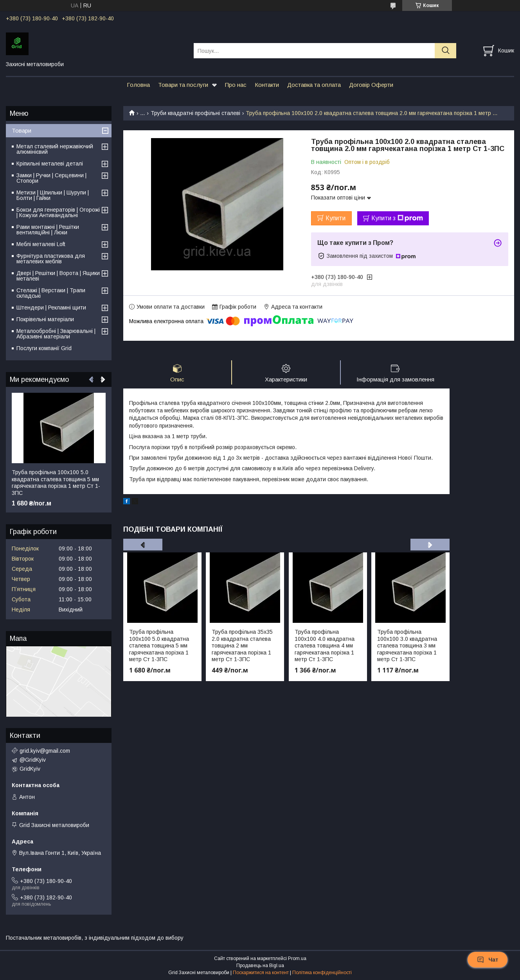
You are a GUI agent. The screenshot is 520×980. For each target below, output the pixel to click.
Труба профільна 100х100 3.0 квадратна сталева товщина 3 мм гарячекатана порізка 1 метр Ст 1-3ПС (407, 646)
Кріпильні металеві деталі (50, 164)
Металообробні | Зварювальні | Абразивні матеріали (56, 334)
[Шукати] (445, 51)
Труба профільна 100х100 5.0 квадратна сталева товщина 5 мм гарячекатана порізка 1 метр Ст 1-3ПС (159, 646)
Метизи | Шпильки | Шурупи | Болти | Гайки (53, 195)
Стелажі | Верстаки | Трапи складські (51, 293)
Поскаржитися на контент (261, 973)
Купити (336, 218)
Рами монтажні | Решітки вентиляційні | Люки (48, 230)
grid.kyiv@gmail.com (45, 751)
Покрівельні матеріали (45, 319)
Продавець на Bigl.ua (260, 966)
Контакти (267, 85)
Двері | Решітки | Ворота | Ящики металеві (58, 276)
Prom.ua (297, 958)
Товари (22, 130)
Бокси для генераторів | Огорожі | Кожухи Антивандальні (58, 212)
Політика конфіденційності (322, 973)
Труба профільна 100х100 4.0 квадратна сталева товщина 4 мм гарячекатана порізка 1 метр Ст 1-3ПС (325, 646)
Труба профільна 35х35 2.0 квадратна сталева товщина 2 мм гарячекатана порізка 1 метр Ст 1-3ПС (242, 646)
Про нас (236, 85)
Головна (138, 85)
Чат (488, 960)
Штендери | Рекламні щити (51, 307)
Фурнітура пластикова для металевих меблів (51, 259)
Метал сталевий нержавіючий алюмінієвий (55, 149)
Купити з (397, 218)
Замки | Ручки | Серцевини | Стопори (51, 178)
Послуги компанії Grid (44, 348)
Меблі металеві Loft (41, 244)
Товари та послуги (183, 85)
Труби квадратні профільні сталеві (195, 113)
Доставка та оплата (314, 85)
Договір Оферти (371, 85)
